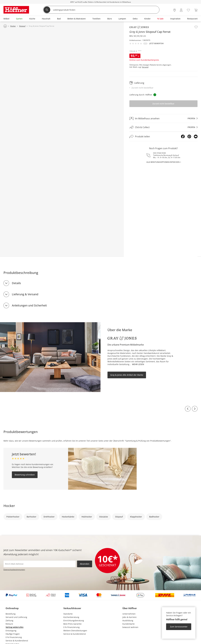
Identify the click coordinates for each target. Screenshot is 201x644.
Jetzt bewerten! (157, 44)
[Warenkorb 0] (196, 10)
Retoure (9, 624)
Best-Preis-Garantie (72, 624)
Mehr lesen (138, 364)
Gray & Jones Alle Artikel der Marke (127, 375)
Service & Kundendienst (17, 641)
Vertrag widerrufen (15, 627)
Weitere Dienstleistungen (75, 631)
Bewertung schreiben (25, 475)
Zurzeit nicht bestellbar (163, 104)
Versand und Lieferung (16, 617)
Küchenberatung (71, 617)
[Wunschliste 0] (188, 10)
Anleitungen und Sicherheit (29, 305)
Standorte (68, 614)
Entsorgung (11, 631)
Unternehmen (129, 614)
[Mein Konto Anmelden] (181, 10)
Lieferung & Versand (25, 294)
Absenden (85, 564)
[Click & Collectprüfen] (163, 127)
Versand (145, 67)
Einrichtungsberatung (74, 620)
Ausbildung (128, 620)
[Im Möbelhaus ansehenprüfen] (163, 118)
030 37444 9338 (159, 153)
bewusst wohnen (130, 627)
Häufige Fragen (13, 634)
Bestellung (11, 614)
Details (16, 283)
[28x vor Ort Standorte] (175, 10)
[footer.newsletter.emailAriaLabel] (40, 564)
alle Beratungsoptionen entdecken (163, 162)
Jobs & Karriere (129, 617)
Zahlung (9, 620)
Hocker (9, 506)
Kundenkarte (128, 624)
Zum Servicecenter (179, 627)
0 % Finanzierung (14, 637)
